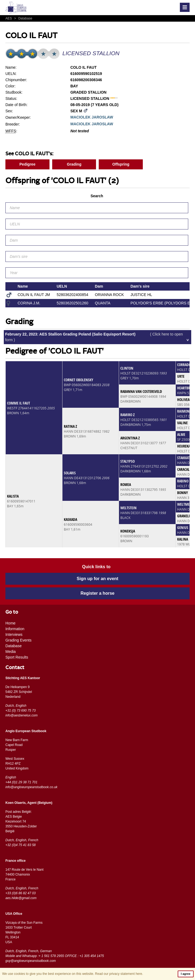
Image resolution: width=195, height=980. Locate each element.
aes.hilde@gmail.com (21, 898)
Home (10, 623)
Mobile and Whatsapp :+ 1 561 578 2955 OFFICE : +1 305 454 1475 (55, 956)
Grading (74, 164)
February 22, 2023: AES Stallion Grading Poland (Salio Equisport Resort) (94, 337)
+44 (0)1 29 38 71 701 (21, 782)
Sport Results (17, 657)
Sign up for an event (98, 579)
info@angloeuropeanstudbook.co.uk (31, 787)
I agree (186, 974)
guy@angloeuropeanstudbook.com (31, 961)
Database (22, 18)
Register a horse (97, 593)
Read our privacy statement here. (119, 974)
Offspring (121, 164)
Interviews (14, 634)
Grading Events (19, 640)
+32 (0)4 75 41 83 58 (21, 845)
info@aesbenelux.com (22, 715)
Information (15, 629)
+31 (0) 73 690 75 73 (21, 711)
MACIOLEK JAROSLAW (92, 117)
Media (11, 652)
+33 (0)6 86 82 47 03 (21, 893)
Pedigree (27, 164)
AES (9, 18)
